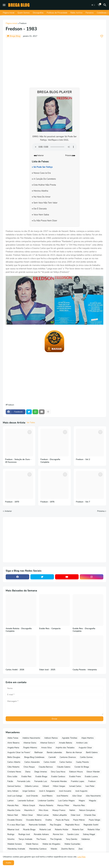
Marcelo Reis (13, 805)
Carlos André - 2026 (15, 670)
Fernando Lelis (24, 781)
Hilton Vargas (59, 786)
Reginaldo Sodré (91, 825)
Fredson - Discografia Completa (50, 461)
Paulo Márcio (79, 820)
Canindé (52, 757)
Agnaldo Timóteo (70, 738)
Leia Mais (81, 857)
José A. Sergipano (47, 791)
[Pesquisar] (105, 5)
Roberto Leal (45, 830)
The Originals (56, 839)
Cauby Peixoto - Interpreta (85, 670)
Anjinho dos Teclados (65, 748)
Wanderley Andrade (16, 849)
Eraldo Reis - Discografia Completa (84, 630)
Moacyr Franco (59, 810)
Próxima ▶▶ (70, 156)
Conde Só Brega (82, 767)
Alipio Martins (87, 738)
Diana (28, 772)
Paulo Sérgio (95, 820)
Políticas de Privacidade (57, 13)
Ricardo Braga (29, 830)
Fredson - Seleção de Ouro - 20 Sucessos (18, 461)
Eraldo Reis (26, 776)
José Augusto (81, 791)
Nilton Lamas (43, 815)
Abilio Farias (13, 738)
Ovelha (49, 820)
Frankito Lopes (78, 781)
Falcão (10, 781)
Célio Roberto (13, 767)
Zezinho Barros (68, 849)
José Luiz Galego (15, 796)
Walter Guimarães (72, 844)
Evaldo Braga (41, 776)
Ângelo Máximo (30, 748)
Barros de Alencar (74, 752)
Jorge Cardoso (29, 791)
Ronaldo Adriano (41, 834)
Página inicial (11, 24)
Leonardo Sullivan (26, 801)
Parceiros (90, 13)
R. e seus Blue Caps (16, 825)
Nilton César (27, 815)
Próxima (101, 511)
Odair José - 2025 (47, 670)
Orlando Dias (90, 815)
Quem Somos (24, 13)
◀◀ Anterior (39, 156)
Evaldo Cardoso (58, 776)
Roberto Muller (62, 830)
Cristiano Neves (14, 772)
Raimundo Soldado (37, 825)
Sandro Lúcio (73, 834)
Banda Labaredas (54, 752)
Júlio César (77, 796)
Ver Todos (31, 423)
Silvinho (11, 839)
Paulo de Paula (62, 820)
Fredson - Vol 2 (83, 459)
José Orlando (32, 796)
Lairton (11, 801)
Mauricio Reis (79, 805)
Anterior (8, 511)
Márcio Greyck (29, 805)
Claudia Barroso (46, 767)
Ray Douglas (56, 825)
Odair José (75, 815)
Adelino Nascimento (31, 738)
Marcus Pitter (63, 805)
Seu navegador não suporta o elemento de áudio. (54, 147)
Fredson (23, 24)
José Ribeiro (47, 796)
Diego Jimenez (41, 772)
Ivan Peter (90, 786)
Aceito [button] (8, 863)
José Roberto (62, 796)
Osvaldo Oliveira (15, 820)
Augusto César (85, 748)
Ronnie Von (58, 834)
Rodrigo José (24, 834)
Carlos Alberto (14, 762)
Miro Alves (44, 810)
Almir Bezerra (13, 743)
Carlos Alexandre (32, 762)
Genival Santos (14, 786)
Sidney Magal (89, 834)
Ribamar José (13, 830)
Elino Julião (12, 776)
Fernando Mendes (59, 781)
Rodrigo (11, 834)
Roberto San (78, 830)
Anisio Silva (46, 748)
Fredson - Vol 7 (83, 502)
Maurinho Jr (29, 810)
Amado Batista (65, 743)
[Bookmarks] (99, 5)
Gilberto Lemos (32, 786)
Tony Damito (72, 839)
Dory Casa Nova (58, 772)
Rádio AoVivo (76, 13)
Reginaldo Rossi (72, 825)
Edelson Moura (76, 772)
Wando (54, 849)
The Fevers (41, 839)
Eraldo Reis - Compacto (50, 629)
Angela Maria (13, 748)
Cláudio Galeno (64, 767)
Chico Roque (29, 767)
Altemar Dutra (30, 743)
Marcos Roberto (46, 805)
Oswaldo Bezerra (34, 820)
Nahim (72, 810)
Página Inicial (9, 13)
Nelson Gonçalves (87, 810)
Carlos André (50, 762)
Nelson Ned (13, 815)
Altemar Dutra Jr (47, 743)
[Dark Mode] (93, 5)
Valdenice (86, 839)
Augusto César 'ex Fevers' (19, 752)
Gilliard (46, 786)
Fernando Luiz (41, 781)
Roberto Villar (94, 830)
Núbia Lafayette (60, 815)
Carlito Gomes (86, 757)
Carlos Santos (66, 762)
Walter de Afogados (51, 844)
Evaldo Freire (75, 776)
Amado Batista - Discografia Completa (19, 630)
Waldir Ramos (32, 844)
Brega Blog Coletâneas (34, 757)
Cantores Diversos (68, 757)
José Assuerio (65, 791)
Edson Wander (93, 772)
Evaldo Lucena (91, 776)
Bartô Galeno (92, 752)
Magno (82, 801)
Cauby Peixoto (82, 762)
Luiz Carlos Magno (66, 801)
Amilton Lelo (82, 743)
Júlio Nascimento (93, 796)
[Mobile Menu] (4, 5)
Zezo (81, 849)
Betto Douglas (14, 757)
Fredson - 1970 (12, 502)
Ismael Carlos (75, 786)
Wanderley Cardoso (38, 849)
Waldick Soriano (15, 844)
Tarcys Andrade (25, 839)
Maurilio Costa (14, 810)
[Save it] (102, 36)
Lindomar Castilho (46, 801)
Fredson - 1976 (47, 502)
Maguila (92, 801)
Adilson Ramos (51, 738)
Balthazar (39, 752)
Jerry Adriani (13, 791)
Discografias (38, 13)
